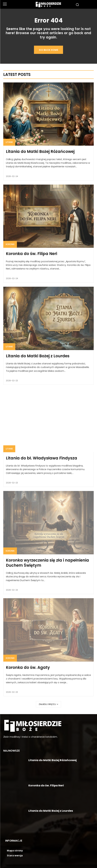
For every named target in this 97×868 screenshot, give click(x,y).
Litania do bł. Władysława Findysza (42, 458)
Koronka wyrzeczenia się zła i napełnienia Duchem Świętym (47, 563)
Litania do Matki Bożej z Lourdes (38, 356)
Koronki (10, 244)
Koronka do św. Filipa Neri (32, 254)
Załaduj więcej (48, 704)
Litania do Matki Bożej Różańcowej (40, 151)
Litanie (9, 142)
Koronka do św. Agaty (28, 667)
